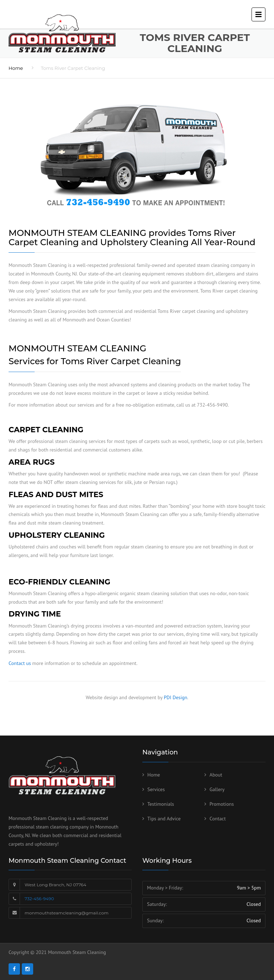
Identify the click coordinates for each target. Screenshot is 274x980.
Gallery (217, 789)
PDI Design (176, 697)
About (216, 775)
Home (16, 68)
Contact (217, 819)
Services (156, 789)
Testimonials (161, 804)
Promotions (222, 804)
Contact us (20, 663)
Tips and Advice (164, 819)
